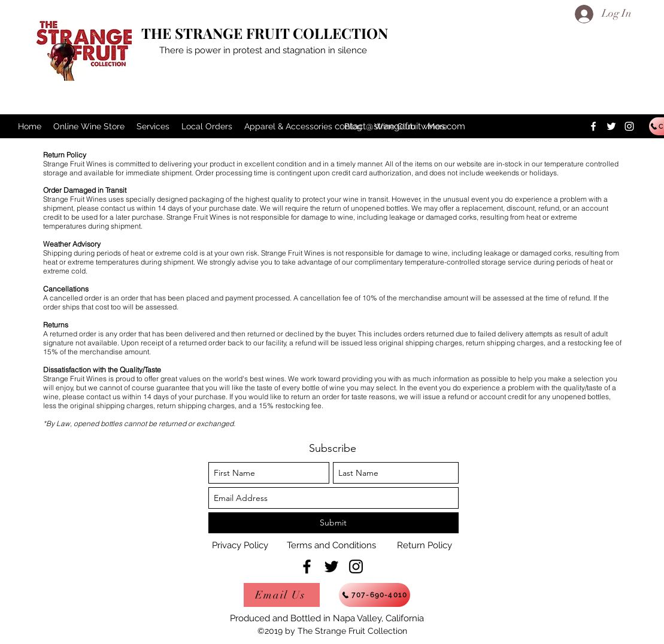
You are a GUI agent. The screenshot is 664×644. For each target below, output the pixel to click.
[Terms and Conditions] (332, 545)
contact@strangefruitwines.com (400, 126)
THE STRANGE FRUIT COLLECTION (265, 33)
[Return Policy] (425, 545)
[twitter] (611, 126)
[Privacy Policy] (240, 545)
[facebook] (593, 126)
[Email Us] (282, 595)
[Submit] (333, 523)
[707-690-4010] (375, 595)
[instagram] (629, 126)
